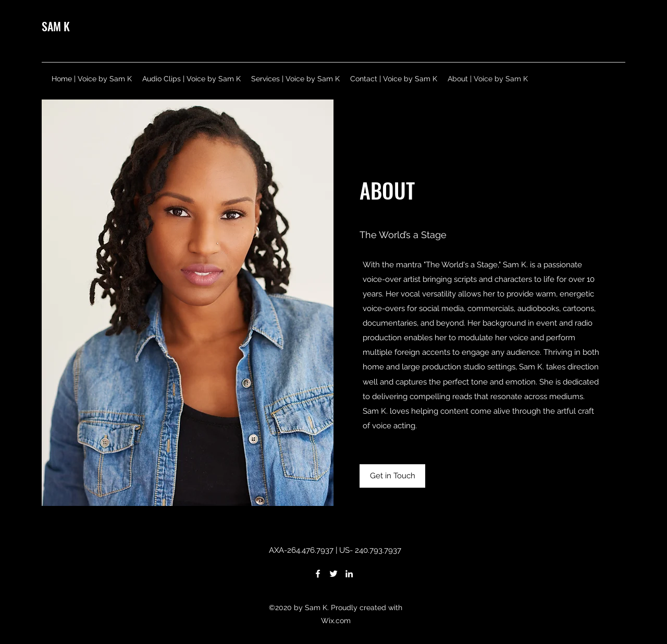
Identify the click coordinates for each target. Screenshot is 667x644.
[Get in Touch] (392, 476)
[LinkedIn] (349, 574)
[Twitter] (333, 574)
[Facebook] (318, 574)
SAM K (56, 26)
